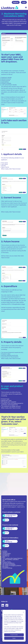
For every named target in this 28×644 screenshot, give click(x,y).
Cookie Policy (14, 621)
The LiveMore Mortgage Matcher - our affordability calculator (13, 559)
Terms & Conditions (8, 563)
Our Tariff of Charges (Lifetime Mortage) (12, 566)
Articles (5, 551)
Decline (14, 638)
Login (24, 2)
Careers (5, 552)
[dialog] (14, 626)
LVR (4, 561)
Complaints (6, 555)
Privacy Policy (7, 562)
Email (7, 520)
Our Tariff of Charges (9, 564)
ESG (4, 557)
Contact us (6, 556)
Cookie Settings (7, 568)
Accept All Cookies (14, 635)
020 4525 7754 (9, 516)
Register (16, 2)
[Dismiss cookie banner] (23, 612)
